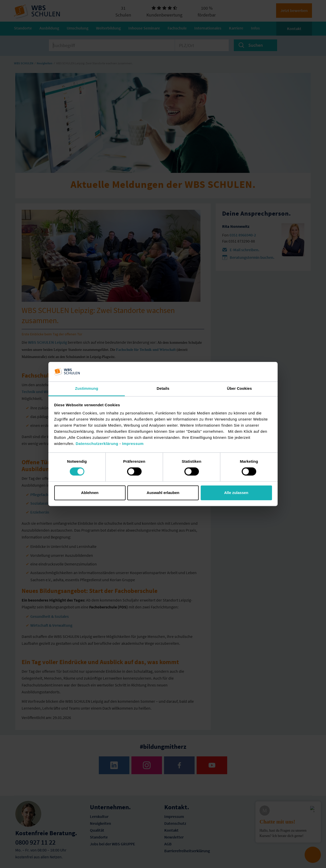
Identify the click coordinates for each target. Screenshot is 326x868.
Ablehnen (90, 493)
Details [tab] (163, 388)
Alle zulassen (236, 493)
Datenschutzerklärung (97, 444)
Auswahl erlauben (163, 493)
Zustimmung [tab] (87, 388)
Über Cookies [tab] (239, 388)
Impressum (133, 444)
